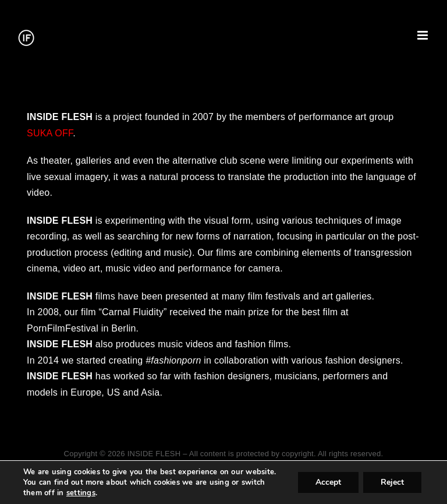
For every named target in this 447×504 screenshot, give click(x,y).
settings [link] (81, 493)
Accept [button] (328, 482)
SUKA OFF (50, 133)
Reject (392, 482)
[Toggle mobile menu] (423, 35)
